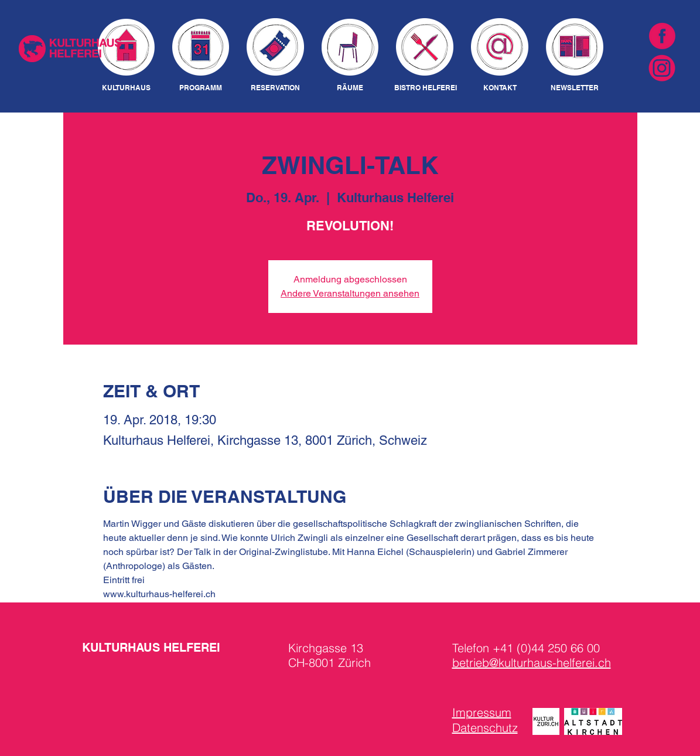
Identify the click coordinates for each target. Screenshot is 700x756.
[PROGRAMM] (201, 88)
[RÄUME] (350, 88)
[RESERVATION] (276, 88)
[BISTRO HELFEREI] (426, 88)
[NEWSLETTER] (575, 88)
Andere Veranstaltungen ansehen (350, 293)
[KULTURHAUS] (126, 88)
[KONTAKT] (500, 88)
